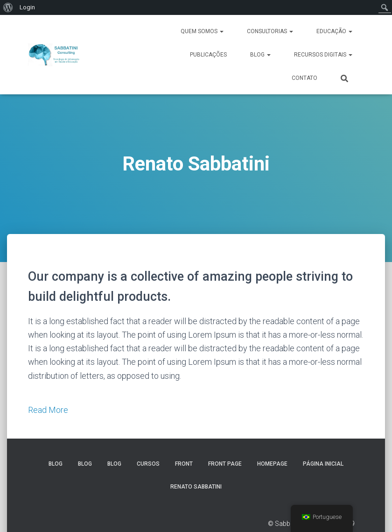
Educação (334, 31)
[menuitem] (8, 7)
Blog (260, 55)
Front (184, 464)
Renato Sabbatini (196, 487)
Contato (304, 78)
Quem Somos (202, 31)
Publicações (208, 55)
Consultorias (270, 31)
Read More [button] (48, 410)
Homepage (272, 464)
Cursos (148, 464)
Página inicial (323, 464)
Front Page (225, 464)
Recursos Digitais (323, 55)
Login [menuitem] (27, 7)
